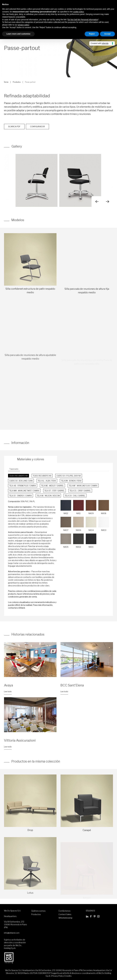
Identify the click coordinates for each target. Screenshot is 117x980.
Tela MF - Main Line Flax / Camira (83, 486)
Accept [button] (107, 34)
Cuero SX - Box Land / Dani (21, 481)
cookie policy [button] (78, 12)
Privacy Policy (58, 976)
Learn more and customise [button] (18, 34)
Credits (68, 976)
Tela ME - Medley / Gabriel (52, 486)
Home (6, 82)
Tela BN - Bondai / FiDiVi (71, 481)
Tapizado (14, 469)
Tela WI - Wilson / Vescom (48, 496)
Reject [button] (92, 34)
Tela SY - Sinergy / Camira (21, 496)
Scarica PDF (14, 133)
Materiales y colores (31, 459)
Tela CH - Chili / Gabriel (75, 496)
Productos (17, 82)
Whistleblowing (65, 918)
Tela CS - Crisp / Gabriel (80, 491)
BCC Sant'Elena (72, 685)
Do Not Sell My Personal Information (83, 20)
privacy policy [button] (24, 25)
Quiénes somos (38, 911)
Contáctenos (64, 911)
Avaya (9, 685)
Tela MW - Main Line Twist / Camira (24, 491)
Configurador (37, 133)
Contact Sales (65, 914)
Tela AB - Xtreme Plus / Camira (23, 486)
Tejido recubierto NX (19, 476)
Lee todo (8, 691)
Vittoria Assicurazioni (20, 740)
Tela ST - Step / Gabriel (54, 491)
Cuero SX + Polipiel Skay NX (69, 476)
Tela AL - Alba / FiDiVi (47, 481)
